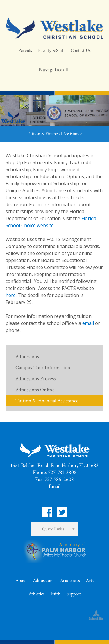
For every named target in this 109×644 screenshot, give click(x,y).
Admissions (27, 356)
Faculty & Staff (51, 51)
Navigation (54, 70)
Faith (55, 594)
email (88, 323)
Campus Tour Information (43, 368)
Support (74, 594)
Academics (70, 581)
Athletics (37, 594)
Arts (90, 581)
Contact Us (81, 51)
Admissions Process (35, 379)
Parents (25, 51)
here (11, 295)
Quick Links (53, 529)
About (21, 581)
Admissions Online (35, 390)
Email (55, 486)
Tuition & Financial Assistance (47, 401)
